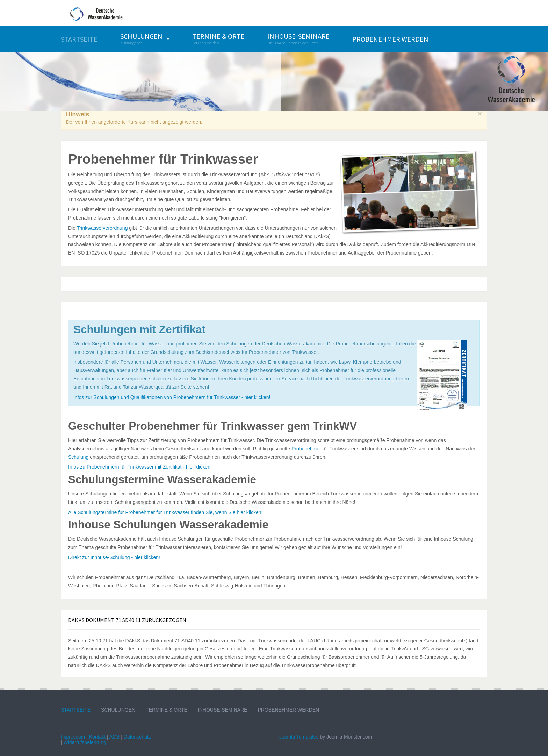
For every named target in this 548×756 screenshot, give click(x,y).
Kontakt (97, 737)
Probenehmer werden (288, 710)
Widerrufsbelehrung (85, 742)
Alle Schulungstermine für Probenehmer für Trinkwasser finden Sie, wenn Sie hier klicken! (165, 512)
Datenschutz (137, 737)
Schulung (78, 457)
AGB (115, 737)
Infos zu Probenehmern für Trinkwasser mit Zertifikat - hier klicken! (140, 467)
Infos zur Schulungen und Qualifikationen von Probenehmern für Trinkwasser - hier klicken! (172, 397)
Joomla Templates (299, 737)
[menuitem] (79, 39)
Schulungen (118, 710)
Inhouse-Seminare (223, 710)
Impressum (73, 737)
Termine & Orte (167, 710)
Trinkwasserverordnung (102, 228)
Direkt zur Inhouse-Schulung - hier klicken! (114, 557)
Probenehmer (306, 449)
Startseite (76, 710)
